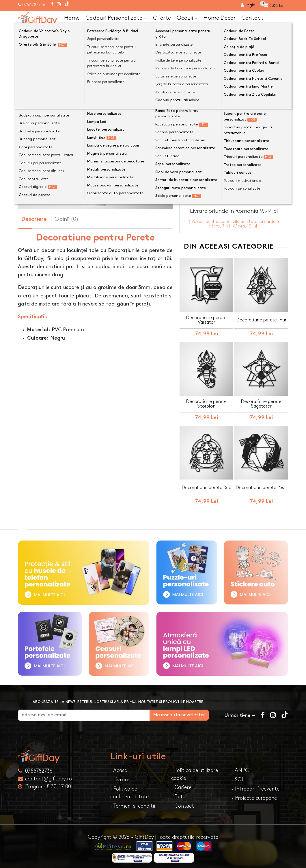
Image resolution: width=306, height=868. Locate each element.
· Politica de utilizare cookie (195, 771)
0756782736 (34, 5)
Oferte (162, 18)
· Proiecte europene (254, 795)
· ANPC (240, 767)
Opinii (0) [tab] (67, 219)
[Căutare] (282, 33)
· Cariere (181, 784)
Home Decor (220, 18)
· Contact (183, 803)
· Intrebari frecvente (256, 785)
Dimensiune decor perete (211, 111)
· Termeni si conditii (133, 803)
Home (72, 18)
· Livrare (120, 776)
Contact (252, 18)
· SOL (238, 776)
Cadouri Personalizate (116, 18)
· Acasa (119, 767)
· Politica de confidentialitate (129, 789)
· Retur (179, 793)
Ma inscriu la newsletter (188, 711)
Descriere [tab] (34, 220)
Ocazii (187, 18)
